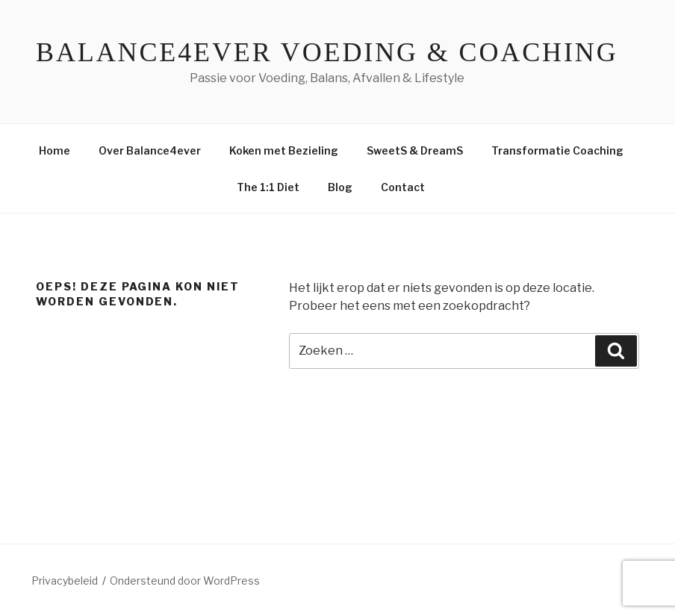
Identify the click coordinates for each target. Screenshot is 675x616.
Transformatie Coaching (557, 150)
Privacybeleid (65, 581)
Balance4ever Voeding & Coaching (327, 52)
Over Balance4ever (150, 150)
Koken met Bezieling (284, 150)
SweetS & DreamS (415, 150)
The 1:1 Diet (268, 187)
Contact (403, 187)
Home (55, 150)
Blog (340, 187)
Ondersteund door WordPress (185, 581)
